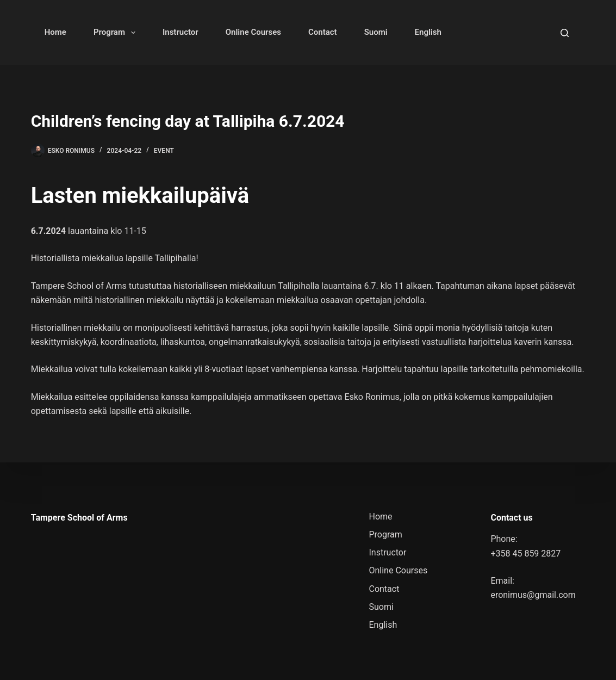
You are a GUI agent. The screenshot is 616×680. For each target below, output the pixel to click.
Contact (323, 32)
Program (117, 33)
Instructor (181, 32)
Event (164, 151)
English (428, 32)
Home (55, 32)
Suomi (376, 32)
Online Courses (253, 32)
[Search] (565, 33)
